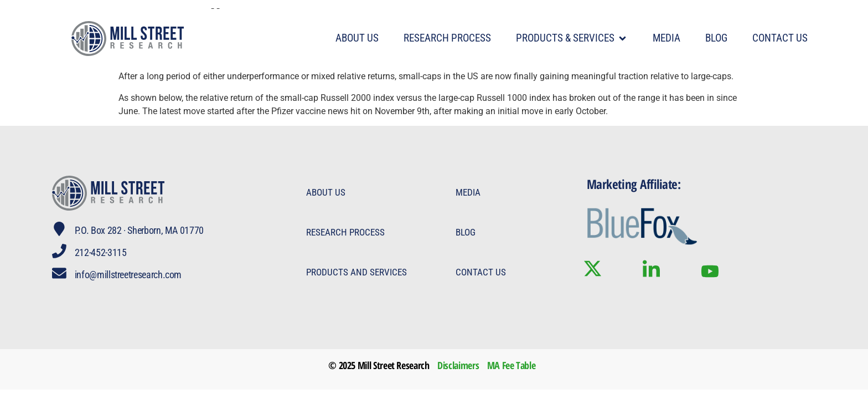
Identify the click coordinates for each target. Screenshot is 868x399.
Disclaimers (458, 365)
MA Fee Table (512, 365)
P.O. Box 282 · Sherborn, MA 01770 (140, 230)
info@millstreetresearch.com (129, 275)
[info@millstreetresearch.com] (60, 274)
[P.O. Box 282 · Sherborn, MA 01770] (60, 229)
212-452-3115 (102, 252)
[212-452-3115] (60, 252)
